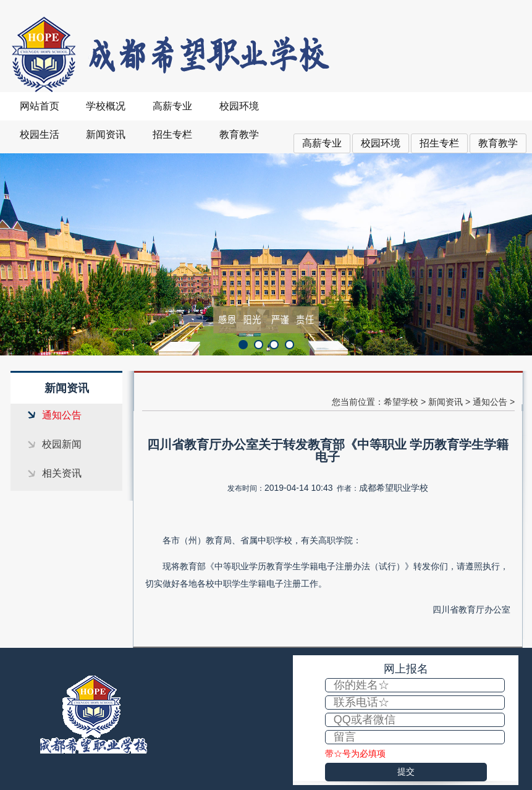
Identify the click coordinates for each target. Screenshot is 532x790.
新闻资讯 (106, 134)
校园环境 (381, 143)
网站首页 (40, 106)
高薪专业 (322, 143)
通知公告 (62, 415)
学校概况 (106, 106)
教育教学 (498, 143)
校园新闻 (62, 444)
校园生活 (40, 134)
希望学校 (401, 402)
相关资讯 (62, 473)
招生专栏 (439, 143)
